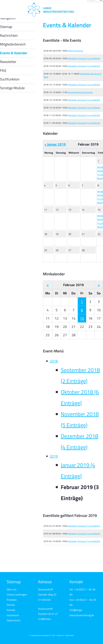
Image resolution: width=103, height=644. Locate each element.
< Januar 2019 (55, 144)
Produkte (12, 600)
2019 (54, 456)
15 (82, 318)
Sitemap (6, 27)
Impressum (13, 615)
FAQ (3, 70)
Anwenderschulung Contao (80, 92)
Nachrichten (9, 35)
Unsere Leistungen (17, 594)
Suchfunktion (10, 79)
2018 (54, 361)
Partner (11, 605)
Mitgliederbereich (13, 44)
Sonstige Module (12, 88)
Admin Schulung (75, 51)
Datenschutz (14, 620)
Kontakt (11, 610)
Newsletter (8, 62)
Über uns (12, 589)
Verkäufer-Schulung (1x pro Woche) (84, 58)
